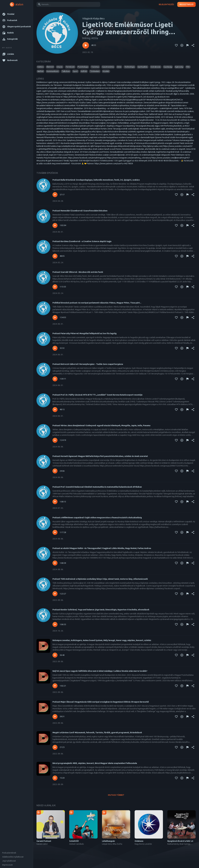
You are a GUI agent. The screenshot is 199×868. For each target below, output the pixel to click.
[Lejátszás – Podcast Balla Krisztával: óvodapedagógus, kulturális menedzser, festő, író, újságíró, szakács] (55, 195)
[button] (17, 14)
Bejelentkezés (166, 4)
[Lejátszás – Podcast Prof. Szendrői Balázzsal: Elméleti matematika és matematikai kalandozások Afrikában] (55, 502)
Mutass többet (116, 795)
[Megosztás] (193, 45)
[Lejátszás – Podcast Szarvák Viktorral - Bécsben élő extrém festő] (55, 287)
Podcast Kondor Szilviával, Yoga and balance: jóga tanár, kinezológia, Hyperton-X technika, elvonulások (101, 610)
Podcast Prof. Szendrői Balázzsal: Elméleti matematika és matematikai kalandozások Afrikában (97, 487)
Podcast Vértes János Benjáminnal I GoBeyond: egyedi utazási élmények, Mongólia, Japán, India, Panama (101, 425)
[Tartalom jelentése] (187, 45)
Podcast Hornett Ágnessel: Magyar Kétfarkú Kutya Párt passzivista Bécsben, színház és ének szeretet (100, 456)
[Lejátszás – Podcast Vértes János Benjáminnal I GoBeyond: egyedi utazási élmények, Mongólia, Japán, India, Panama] (55, 440)
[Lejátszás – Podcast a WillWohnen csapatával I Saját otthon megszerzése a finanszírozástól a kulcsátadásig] (55, 532)
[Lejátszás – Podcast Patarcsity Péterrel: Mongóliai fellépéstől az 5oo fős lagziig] (55, 348)
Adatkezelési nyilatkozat (13, 857)
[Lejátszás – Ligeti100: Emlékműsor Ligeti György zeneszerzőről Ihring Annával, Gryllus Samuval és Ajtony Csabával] (86, 45)
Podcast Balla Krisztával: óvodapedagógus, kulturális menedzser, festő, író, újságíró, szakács (96, 180)
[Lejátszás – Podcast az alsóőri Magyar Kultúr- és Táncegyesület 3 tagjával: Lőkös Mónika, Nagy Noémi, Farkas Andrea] (55, 563)
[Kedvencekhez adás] (176, 45)
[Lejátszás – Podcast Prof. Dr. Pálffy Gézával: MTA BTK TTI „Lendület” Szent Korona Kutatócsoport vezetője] (55, 410)
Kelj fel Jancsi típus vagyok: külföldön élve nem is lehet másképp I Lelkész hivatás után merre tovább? (100, 671)
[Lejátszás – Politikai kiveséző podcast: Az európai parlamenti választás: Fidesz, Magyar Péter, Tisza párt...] (55, 318)
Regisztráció (186, 4)
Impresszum (7, 865)
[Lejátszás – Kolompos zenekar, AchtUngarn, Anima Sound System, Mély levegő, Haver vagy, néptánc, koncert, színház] (55, 655)
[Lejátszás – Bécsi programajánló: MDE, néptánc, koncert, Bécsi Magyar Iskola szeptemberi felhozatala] (55, 778)
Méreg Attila (90, 38)
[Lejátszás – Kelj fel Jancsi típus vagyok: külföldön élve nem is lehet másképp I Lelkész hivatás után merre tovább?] (55, 686)
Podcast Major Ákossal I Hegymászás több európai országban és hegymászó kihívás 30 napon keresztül (101, 702)
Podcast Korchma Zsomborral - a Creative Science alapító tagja (82, 241)
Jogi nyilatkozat (9, 861)
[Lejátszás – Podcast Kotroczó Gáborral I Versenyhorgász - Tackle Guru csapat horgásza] (55, 379)
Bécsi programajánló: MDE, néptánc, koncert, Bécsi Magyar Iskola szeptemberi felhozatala (95, 763)
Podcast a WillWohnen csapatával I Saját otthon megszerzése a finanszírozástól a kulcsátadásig (97, 518)
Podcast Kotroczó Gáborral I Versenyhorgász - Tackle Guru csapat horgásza (88, 364)
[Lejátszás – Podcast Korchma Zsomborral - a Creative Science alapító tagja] (55, 256)
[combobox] (68, 4)
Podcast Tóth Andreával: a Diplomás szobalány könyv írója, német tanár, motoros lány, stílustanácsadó (100, 579)
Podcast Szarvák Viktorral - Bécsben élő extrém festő (78, 272)
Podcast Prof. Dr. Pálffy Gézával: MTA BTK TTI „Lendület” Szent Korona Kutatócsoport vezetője (97, 395)
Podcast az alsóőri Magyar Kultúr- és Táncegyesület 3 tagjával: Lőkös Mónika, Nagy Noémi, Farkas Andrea (102, 548)
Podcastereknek (9, 853)
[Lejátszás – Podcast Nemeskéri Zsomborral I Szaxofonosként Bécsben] (55, 225)
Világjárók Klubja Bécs (93, 19)
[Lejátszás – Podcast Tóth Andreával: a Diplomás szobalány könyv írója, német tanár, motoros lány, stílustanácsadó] (55, 594)
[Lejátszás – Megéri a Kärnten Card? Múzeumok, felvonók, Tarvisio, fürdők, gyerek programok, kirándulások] (55, 747)
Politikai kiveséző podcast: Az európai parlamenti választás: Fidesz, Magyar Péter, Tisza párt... (97, 303)
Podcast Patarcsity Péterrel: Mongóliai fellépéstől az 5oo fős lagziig (85, 333)
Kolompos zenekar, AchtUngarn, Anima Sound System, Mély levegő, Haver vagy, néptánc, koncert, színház (102, 640)
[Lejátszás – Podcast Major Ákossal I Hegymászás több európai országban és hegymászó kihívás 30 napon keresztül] (55, 717)
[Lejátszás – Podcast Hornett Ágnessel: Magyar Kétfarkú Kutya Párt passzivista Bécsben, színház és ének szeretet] (55, 471)
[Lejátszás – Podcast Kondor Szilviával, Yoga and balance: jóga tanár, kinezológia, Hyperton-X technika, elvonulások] (55, 624)
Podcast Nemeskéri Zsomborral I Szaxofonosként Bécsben (80, 211)
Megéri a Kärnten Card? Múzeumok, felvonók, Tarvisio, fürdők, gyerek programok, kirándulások (97, 733)
